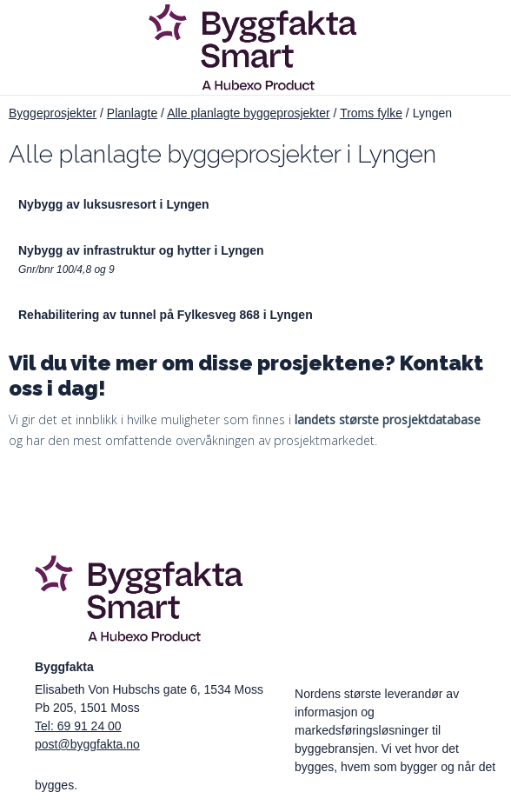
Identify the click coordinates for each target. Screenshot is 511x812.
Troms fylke (371, 113)
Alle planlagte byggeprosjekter (249, 113)
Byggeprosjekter (53, 113)
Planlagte (132, 113)
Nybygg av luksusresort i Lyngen (114, 204)
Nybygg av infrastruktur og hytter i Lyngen (141, 250)
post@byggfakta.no (87, 744)
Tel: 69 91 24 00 (78, 726)
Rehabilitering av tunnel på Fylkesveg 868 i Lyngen (166, 315)
